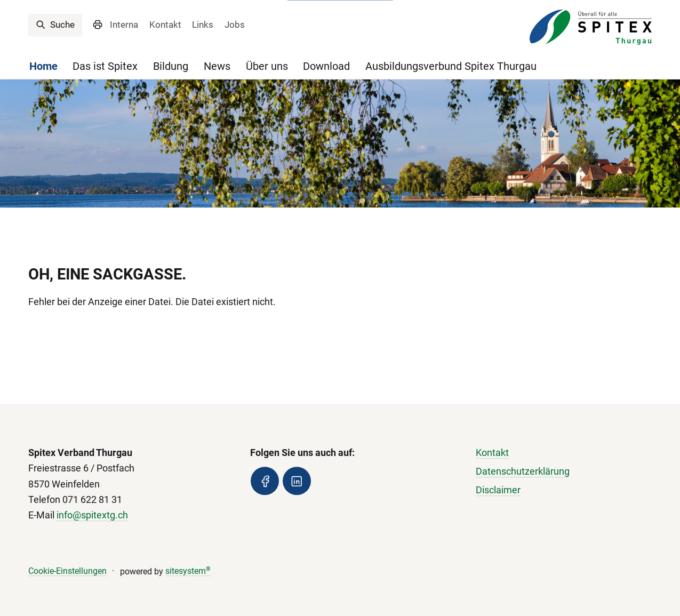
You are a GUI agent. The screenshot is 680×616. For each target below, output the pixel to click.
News (217, 66)
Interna (124, 25)
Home (43, 66)
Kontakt (165, 25)
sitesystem (188, 571)
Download (326, 66)
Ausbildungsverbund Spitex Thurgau (451, 66)
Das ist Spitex (105, 66)
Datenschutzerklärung (523, 472)
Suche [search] (55, 25)
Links (203, 25)
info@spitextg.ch (92, 515)
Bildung (171, 66)
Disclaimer (498, 491)
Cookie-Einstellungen (67, 571)
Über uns (267, 66)
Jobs (235, 25)
